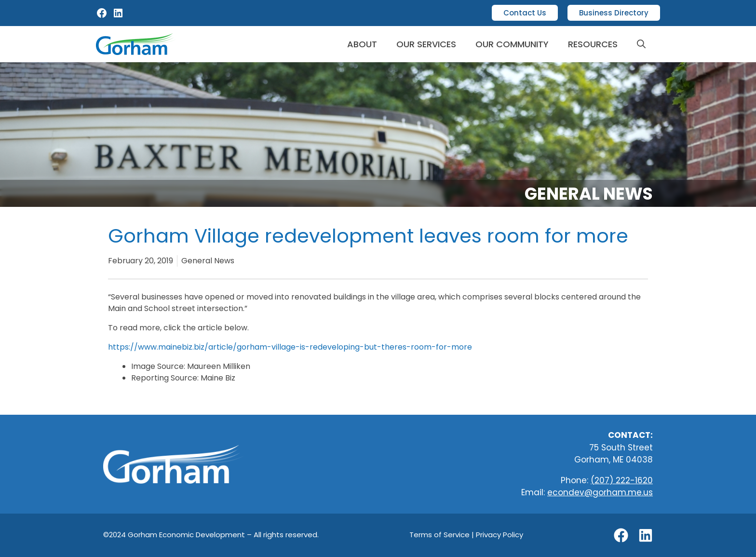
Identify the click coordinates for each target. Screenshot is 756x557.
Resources (593, 44)
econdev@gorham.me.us (600, 492)
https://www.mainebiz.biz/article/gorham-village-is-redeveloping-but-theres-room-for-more (290, 347)
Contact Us (525, 13)
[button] (641, 44)
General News (589, 194)
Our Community (512, 44)
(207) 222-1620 (622, 480)
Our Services (426, 44)
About (362, 44)
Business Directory (614, 13)
